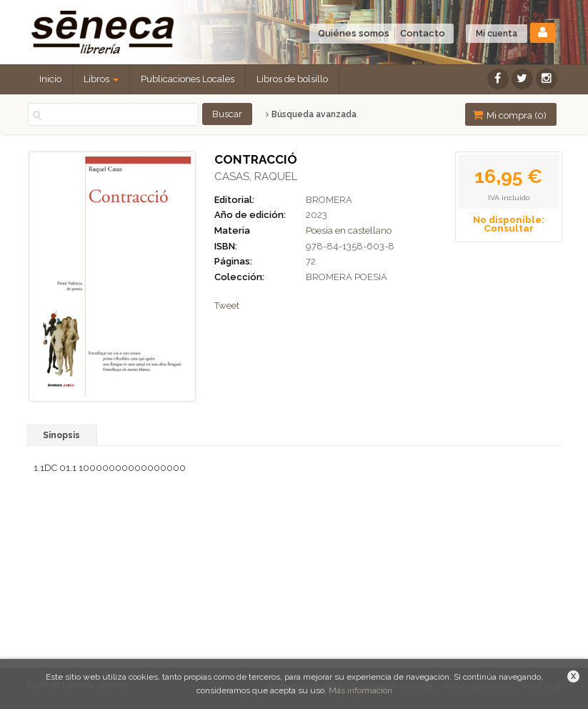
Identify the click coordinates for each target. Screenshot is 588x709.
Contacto (423, 33)
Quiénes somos (354, 33)
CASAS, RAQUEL (256, 177)
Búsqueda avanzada (311, 114)
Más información (360, 690)
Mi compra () (509, 115)
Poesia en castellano (349, 230)
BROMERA (329, 200)
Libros (101, 79)
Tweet (227, 306)
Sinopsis (61, 435)
